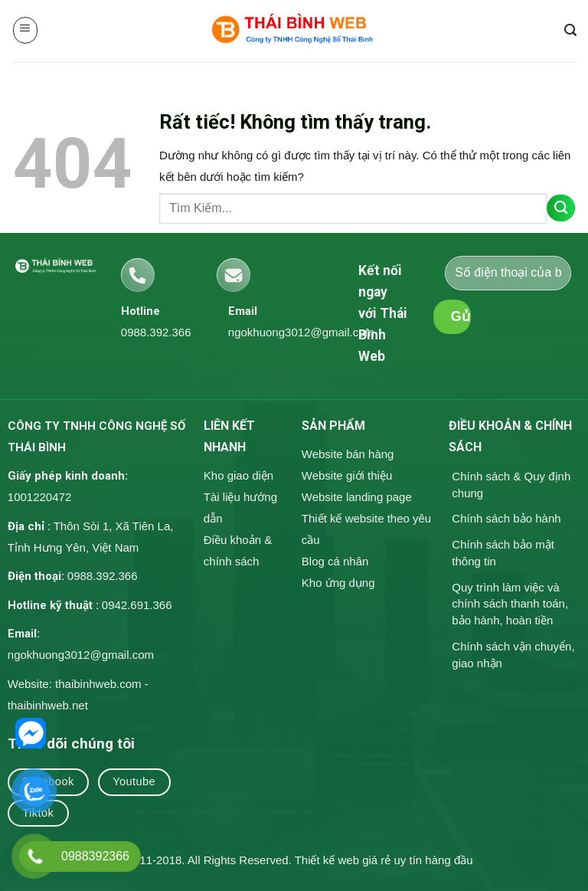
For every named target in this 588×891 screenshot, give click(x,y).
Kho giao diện (238, 475)
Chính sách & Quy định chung (511, 485)
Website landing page (357, 497)
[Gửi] (561, 208)
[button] (26, 30)
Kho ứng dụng (338, 583)
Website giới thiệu (347, 475)
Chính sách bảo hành (506, 518)
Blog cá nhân (335, 561)
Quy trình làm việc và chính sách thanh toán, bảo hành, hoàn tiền (510, 604)
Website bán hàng (348, 454)
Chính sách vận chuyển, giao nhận (513, 655)
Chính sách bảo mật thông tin (503, 553)
